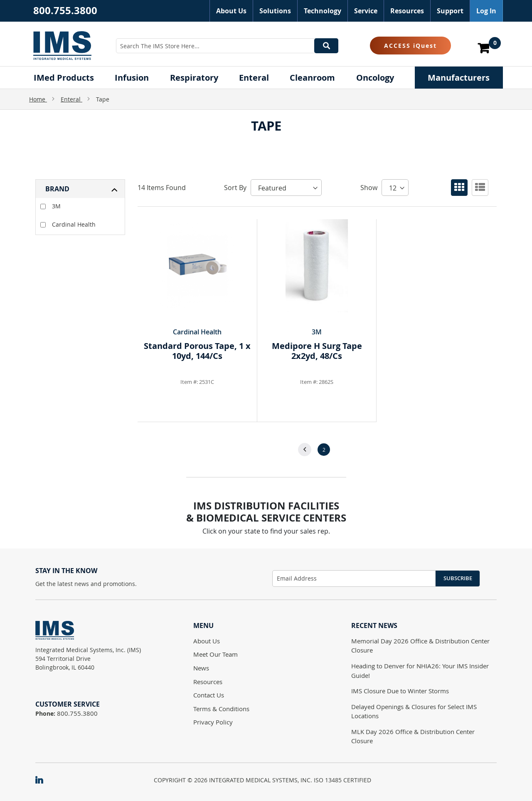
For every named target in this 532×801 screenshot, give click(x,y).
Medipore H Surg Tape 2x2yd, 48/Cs (317, 351)
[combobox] (227, 46)
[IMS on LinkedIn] (43, 781)
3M (50, 206)
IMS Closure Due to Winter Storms (400, 691)
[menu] (266, 78)
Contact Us (209, 695)
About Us (231, 11)
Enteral (71, 99)
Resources (407, 11)
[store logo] (62, 45)
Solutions (275, 11)
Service (366, 11)
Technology (323, 11)
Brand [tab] (57, 189)
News (201, 668)
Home (38, 99)
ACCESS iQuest (410, 46)
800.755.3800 (65, 10)
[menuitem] (64, 78)
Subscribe (458, 578)
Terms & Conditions (221, 709)
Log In (486, 11)
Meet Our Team (216, 654)
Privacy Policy (213, 722)
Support (450, 11)
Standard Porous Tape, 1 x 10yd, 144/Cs (197, 351)
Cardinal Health (68, 224)
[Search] (326, 46)
